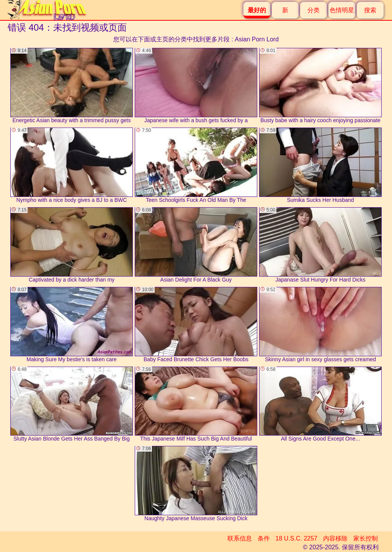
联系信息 (240, 538)
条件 (264, 538)
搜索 (370, 10)
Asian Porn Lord (257, 39)
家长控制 (366, 538)
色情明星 (342, 10)
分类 (314, 10)
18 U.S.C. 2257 (296, 538)
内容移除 (335, 538)
